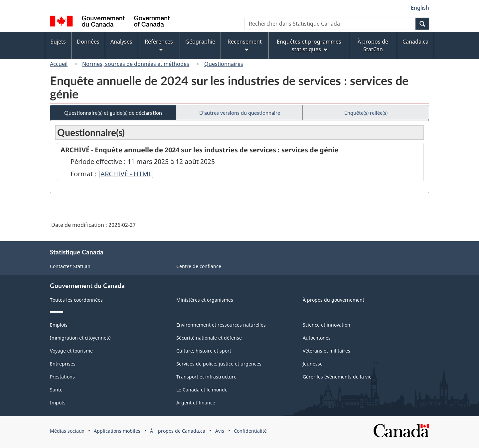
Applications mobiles (117, 431)
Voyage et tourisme (71, 351)
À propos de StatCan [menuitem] (373, 45)
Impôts (58, 403)
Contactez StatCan (70, 266)
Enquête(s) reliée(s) (366, 113)
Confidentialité (250, 431)
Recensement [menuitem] (245, 45)
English (420, 8)
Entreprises (63, 364)
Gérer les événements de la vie (337, 377)
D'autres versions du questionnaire (240, 113)
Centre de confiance (199, 266)
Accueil (59, 64)
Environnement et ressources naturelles (221, 325)
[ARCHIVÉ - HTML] (126, 174)
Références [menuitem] (159, 45)
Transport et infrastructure (206, 377)
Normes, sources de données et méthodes (136, 64)
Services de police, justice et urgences (219, 364)
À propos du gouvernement (333, 300)
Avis (220, 431)
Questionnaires (224, 64)
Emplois (59, 325)
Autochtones (317, 338)
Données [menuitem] (88, 42)
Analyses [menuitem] (121, 42)
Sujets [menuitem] (58, 42)
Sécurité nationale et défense (209, 338)
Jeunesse (313, 364)
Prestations (62, 377)
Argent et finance (196, 403)
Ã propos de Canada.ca (178, 431)
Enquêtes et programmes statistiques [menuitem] (309, 45)
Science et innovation (326, 325)
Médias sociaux (67, 431)
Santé (56, 390)
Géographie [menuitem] (200, 42)
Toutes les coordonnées (76, 300)
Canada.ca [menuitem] (415, 42)
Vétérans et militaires (326, 351)
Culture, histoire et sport (204, 351)
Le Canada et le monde (202, 390)
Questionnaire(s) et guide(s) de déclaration (113, 113)
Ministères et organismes (205, 300)
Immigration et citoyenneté (80, 338)
